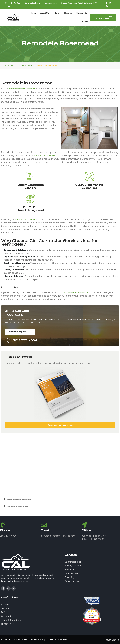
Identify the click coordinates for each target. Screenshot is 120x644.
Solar (57, 13)
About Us (46, 13)
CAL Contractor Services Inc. (23, 89)
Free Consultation (104, 17)
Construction (82, 13)
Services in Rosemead (18, 507)
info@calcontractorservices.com (41, 3)
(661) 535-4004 (13, 3)
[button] (60, 500)
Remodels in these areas (19, 500)
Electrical (68, 13)
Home (34, 13)
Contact (84, 21)
